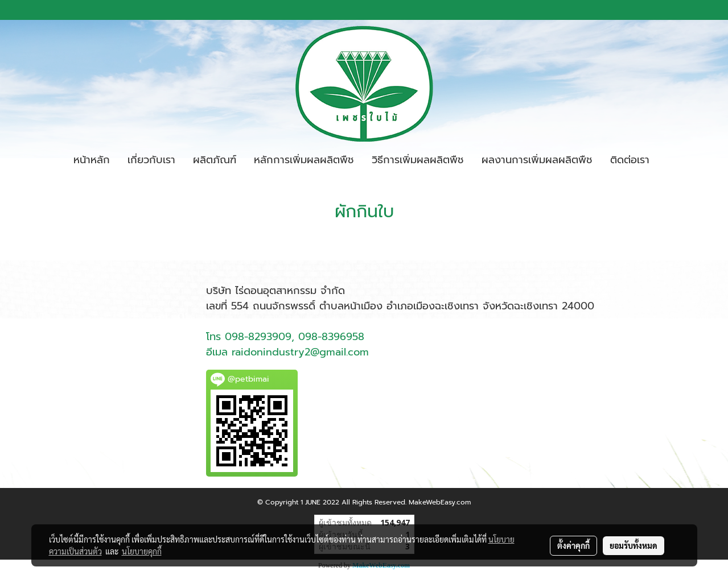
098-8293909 (258, 337)
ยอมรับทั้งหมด (634, 545)
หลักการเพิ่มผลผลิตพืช (304, 160)
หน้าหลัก (92, 160)
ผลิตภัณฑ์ (215, 160)
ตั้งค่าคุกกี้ (573, 545)
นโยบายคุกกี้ (142, 551)
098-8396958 (331, 337)
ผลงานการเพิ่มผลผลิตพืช (537, 160)
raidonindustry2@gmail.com (300, 352)
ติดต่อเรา (630, 160)
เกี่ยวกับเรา (151, 160)
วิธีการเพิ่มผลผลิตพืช (418, 160)
